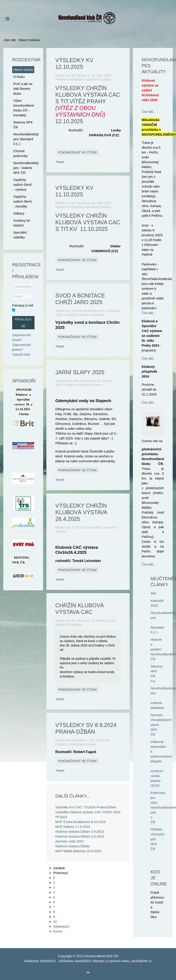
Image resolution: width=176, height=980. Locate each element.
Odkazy (19, 213)
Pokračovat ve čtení (77, 152)
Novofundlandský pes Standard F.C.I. (24, 139)
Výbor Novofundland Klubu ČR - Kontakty (24, 108)
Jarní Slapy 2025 (80, 372)
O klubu (19, 77)
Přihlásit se (23, 323)
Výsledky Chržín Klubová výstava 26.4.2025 (81, 512)
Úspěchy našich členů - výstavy (22, 185)
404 (153, 593)
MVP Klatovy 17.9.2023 (73, 827)
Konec (58, 931)
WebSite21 (48, 961)
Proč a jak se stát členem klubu (23, 89)
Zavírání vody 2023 (69, 841)
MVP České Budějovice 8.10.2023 (80, 822)
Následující (61, 926)
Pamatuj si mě (23, 305)
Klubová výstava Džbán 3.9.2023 (79, 831)
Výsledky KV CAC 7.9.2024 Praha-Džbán (86, 807)
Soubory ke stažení (22, 223)
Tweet (60, 162)
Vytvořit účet (21, 354)
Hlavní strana (23, 70)
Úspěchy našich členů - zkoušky (22, 201)
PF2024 (61, 817)
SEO (62, 961)
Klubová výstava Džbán (73, 846)
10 (55, 922)
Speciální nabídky (20, 235)
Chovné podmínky (20, 153)
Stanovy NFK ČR (23, 125)
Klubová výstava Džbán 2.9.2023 (79, 836)
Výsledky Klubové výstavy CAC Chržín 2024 (88, 812)
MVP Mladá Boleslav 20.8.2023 (78, 851)
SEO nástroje (94, 961)
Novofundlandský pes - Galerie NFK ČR (24, 168)
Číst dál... (149, 112)
